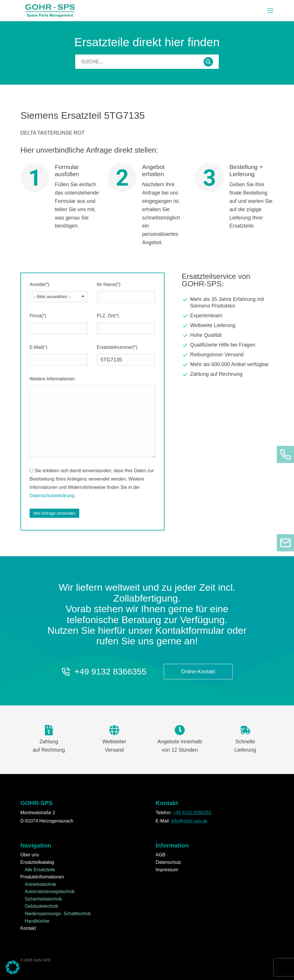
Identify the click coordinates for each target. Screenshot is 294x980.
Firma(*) (38, 316)
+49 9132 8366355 (110, 671)
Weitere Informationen (52, 379)
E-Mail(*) (38, 347)
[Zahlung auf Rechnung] (228, 374)
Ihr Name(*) (109, 284)
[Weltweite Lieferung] (228, 326)
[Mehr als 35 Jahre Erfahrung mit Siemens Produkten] (228, 303)
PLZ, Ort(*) (108, 316)
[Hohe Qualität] (228, 335)
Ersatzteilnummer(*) (117, 347)
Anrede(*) (39, 284)
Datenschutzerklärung (52, 496)
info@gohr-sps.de (189, 821)
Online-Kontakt (198, 672)
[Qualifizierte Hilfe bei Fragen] (228, 345)
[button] (270, 11)
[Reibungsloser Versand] (228, 355)
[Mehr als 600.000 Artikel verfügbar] (228, 365)
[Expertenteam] (228, 316)
